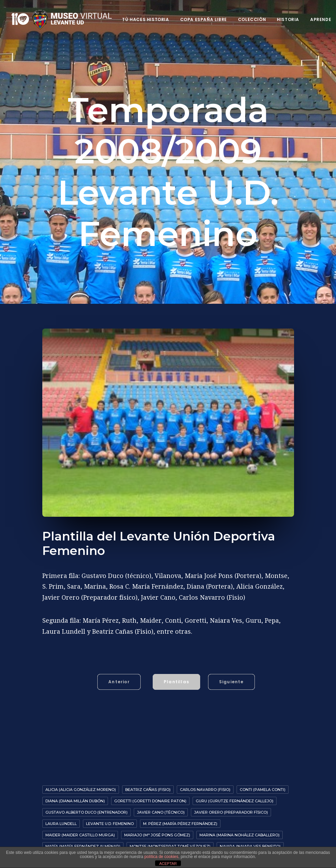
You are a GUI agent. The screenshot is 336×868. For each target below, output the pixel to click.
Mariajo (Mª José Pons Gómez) (157, 826)
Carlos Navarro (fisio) (205, 781)
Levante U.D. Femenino (110, 815)
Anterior (119, 673)
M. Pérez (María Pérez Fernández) (180, 815)
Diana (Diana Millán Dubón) (75, 792)
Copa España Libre (204, 19)
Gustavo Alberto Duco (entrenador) (86, 803)
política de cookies (161, 857)
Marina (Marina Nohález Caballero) (240, 826)
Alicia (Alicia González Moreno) (81, 781)
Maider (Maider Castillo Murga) (80, 826)
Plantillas (176, 673)
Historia (288, 19)
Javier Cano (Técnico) (161, 803)
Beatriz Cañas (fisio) (148, 781)
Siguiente (231, 673)
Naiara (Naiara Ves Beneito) (250, 837)
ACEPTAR (168, 864)
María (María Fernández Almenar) (83, 837)
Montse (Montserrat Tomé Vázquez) (170, 837)
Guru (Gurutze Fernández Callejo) (235, 792)
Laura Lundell (61, 815)
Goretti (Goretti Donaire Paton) (150, 792)
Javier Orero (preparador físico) (231, 803)
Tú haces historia (145, 19)
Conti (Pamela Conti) (263, 781)
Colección (252, 19)
